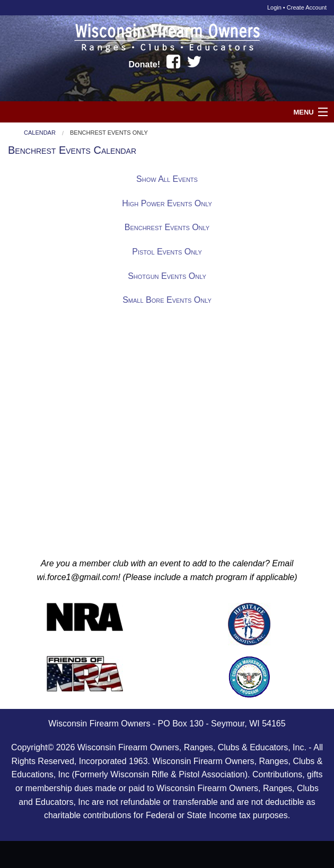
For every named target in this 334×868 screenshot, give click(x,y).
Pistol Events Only (167, 252)
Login (274, 7)
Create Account (307, 7)
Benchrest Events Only (109, 133)
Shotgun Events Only (167, 276)
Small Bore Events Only (167, 300)
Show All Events (167, 179)
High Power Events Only (167, 203)
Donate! (145, 64)
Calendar (40, 133)
